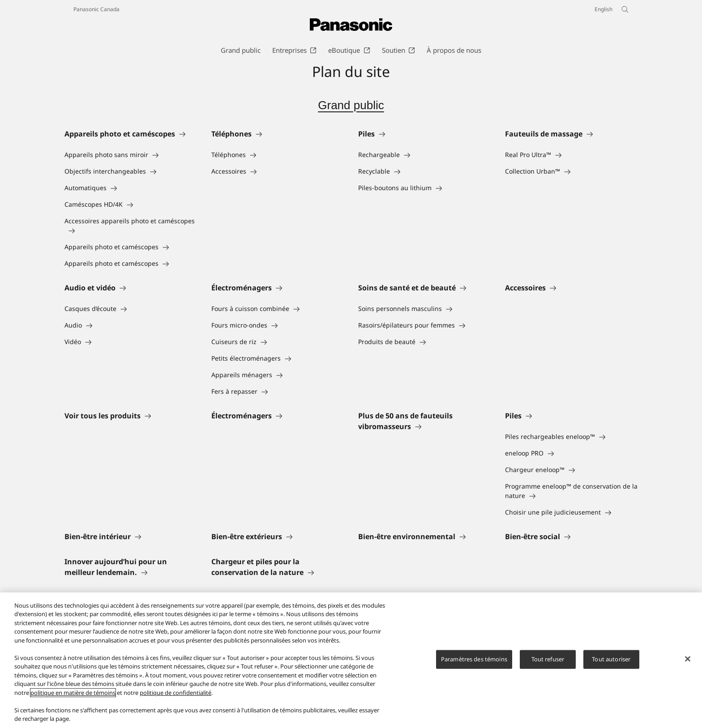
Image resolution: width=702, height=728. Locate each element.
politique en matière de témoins (73, 693)
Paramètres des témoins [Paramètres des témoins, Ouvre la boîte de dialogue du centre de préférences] (474, 659)
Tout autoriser (611, 659)
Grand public (351, 105)
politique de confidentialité (175, 693)
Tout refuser (548, 659)
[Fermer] (688, 659)
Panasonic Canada (96, 9)
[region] (351, 660)
